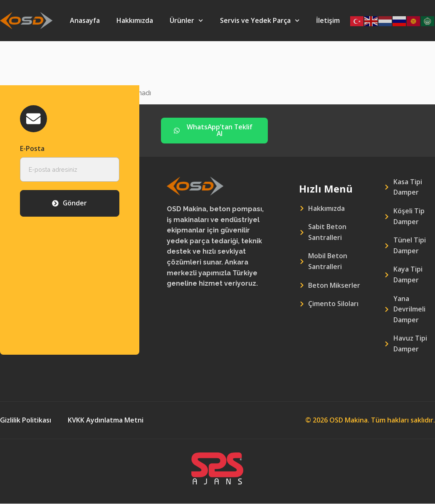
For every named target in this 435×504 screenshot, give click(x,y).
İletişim (328, 20)
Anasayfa (85, 20)
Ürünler (186, 21)
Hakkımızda (135, 20)
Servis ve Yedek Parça (260, 21)
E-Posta (32, 149)
